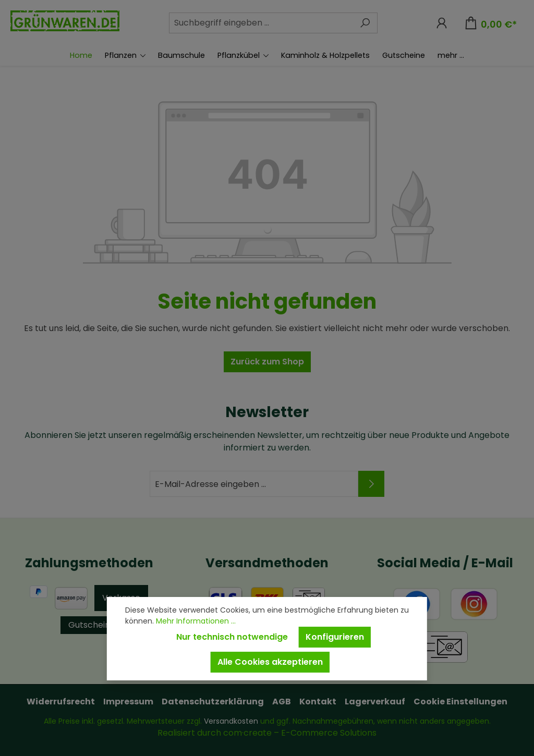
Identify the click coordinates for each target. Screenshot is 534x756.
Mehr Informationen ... (196, 621)
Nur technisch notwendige (232, 637)
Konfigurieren (335, 637)
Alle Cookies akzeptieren (270, 662)
